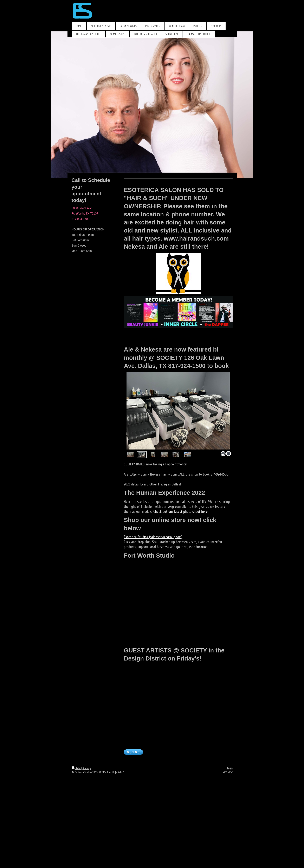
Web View (228, 772)
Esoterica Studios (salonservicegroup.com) (153, 537)
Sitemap (87, 768)
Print (76, 768)
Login (230, 768)
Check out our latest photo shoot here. (181, 511)
